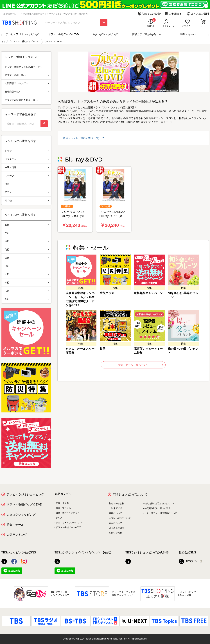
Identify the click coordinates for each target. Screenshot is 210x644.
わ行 (27, 299)
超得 (103, 349)
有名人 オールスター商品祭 (80, 351)
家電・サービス (63, 508)
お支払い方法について (120, 518)
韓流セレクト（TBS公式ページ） (82, 138)
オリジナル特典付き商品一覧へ (27, 100)
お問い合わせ (116, 533)
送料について (116, 513)
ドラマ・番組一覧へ (27, 75)
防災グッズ (107, 293)
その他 (27, 200)
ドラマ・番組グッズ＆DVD (64, 34)
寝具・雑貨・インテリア (68, 513)
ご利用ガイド (175, 14)
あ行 (27, 225)
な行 (27, 258)
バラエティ (27, 159)
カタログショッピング (105, 34)
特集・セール (188, 34)
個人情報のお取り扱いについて (160, 504)
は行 (27, 266)
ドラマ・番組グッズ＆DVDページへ (27, 67)
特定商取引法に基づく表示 (157, 508)
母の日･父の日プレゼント (183, 351)
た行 (27, 249)
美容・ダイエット (64, 503)
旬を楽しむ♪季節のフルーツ (183, 295)
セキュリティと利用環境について (161, 513)
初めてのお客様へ (150, 14)
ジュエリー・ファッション (69, 523)
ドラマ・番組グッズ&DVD (68, 527)
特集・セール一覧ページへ (141, 365)
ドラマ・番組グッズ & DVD (24, 505)
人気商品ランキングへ (27, 83)
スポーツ (27, 176)
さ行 (27, 241)
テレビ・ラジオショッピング (22, 34)
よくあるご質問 (198, 14)
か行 (27, 233)
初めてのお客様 (117, 504)
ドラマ (27, 151)
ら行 (27, 291)
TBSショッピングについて (130, 494)
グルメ (59, 518)
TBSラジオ (188, 561)
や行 (27, 282)
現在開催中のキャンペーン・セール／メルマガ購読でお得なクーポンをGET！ (80, 299)
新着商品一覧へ (27, 92)
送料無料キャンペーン (148, 293)
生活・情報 (27, 167)
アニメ (27, 192)
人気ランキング (17, 535)
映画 (27, 184)
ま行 (27, 274)
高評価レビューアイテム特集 (148, 351)
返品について (116, 523)
